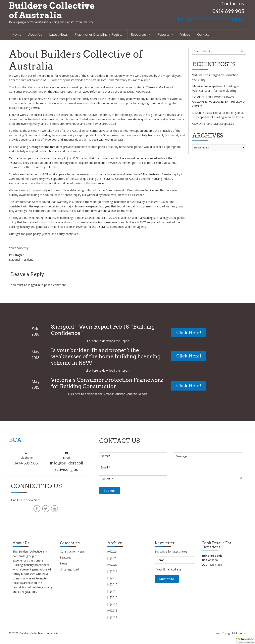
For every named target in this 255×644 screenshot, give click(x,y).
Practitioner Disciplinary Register (99, 34)
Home (17, 34)
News (64, 563)
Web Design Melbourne (231, 633)
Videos (185, 34)
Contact (203, 34)
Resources (139, 34)
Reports (163, 34)
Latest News (58, 34)
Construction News (72, 551)
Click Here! (189, 333)
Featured (66, 557)
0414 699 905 (228, 11)
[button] (246, 640)
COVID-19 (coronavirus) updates (213, 124)
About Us (35, 34)
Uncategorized (69, 569)
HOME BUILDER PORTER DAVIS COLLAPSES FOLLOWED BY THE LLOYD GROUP (218, 102)
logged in (34, 285)
